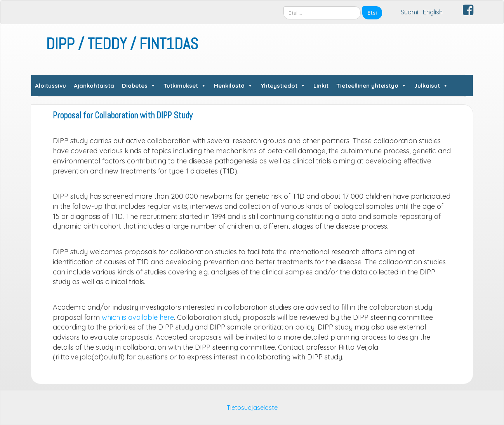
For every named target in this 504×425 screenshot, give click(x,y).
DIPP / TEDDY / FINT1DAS (122, 44)
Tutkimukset (185, 86)
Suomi (409, 12)
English (433, 12)
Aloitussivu (50, 86)
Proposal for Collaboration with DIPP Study (123, 115)
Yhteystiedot (283, 86)
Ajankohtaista (94, 86)
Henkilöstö (233, 86)
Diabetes (139, 86)
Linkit (321, 86)
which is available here (138, 317)
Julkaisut (431, 86)
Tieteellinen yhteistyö (371, 86)
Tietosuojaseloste (252, 408)
